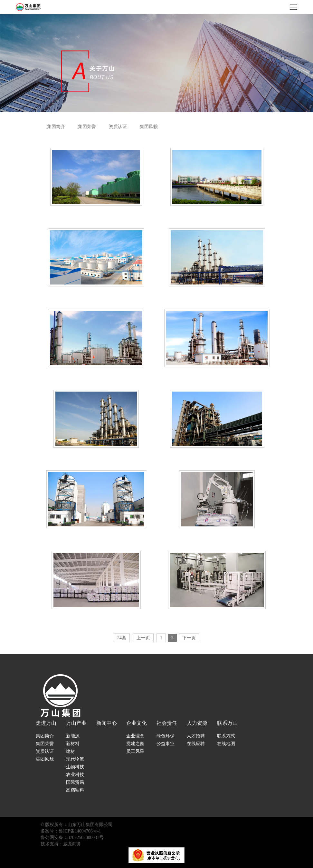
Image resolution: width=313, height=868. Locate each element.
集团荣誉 (87, 127)
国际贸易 (75, 782)
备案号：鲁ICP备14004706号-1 (71, 831)
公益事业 (166, 744)
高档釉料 (75, 790)
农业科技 (75, 775)
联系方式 (226, 736)
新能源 (73, 736)
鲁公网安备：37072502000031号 (72, 838)
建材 (71, 751)
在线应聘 (196, 744)
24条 (122, 638)
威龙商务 (72, 844)
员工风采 (135, 751)
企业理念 (135, 736)
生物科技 (75, 767)
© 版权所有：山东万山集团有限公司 (77, 825)
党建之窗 (135, 744)
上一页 (143, 638)
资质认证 (118, 127)
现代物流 (75, 759)
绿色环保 (166, 736)
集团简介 (56, 127)
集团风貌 (149, 127)
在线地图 (226, 744)
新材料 (73, 744)
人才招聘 (196, 736)
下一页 (189, 638)
